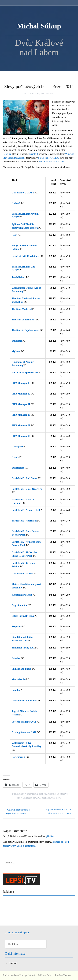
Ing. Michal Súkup (46, 93)
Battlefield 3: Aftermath (24, 521)
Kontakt (13, 963)
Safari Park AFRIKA (48, 158)
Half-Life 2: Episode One (51, 162)
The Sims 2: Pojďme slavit (25, 330)
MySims (16, 351)
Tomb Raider (19, 277)
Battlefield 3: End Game (24, 478)
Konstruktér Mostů (22, 595)
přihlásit (50, 836)
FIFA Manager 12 (21, 394)
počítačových (48, 798)
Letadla (16, 690)
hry (35, 798)
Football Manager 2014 (24, 722)
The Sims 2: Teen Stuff (23, 320)
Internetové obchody (37, 794)
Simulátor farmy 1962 (23, 648)
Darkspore (17, 447)
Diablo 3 (34, 154)
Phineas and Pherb (22, 669)
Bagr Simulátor (20, 605)
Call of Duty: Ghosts (22, 574)
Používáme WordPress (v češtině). (19, 975)
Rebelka (7, 154)
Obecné (52, 794)
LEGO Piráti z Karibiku (25, 701)
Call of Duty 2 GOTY (23, 193)
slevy (58, 798)
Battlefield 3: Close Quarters (27, 489)
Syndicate (17, 341)
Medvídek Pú (19, 679)
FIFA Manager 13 (21, 383)
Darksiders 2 (18, 757)
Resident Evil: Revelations (25, 256)
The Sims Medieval (22, 309)
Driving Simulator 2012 (24, 732)
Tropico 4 (17, 627)
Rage (14, 235)
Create (15, 457)
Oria (49, 975)
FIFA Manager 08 (21, 436)
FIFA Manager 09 (21, 425)
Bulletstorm (18, 468)
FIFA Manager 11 (21, 404)
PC (39, 798)
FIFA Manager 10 (21, 415)
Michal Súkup (39, 26)
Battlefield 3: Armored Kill (26, 510)
